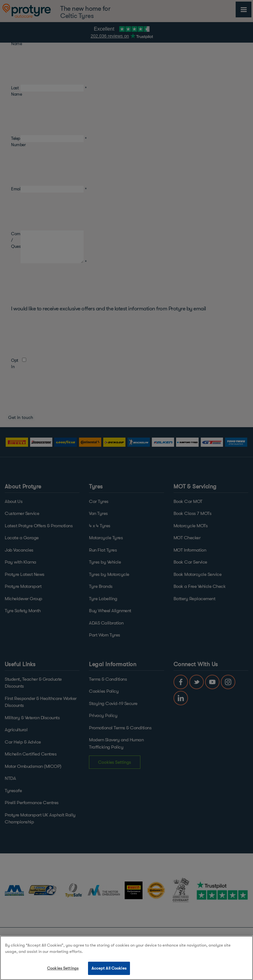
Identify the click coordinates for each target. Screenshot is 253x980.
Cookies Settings (63, 968)
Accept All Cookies (109, 968)
